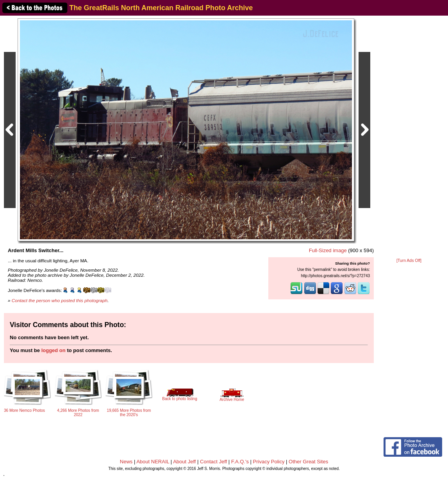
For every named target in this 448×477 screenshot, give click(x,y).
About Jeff (184, 462)
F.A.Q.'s (240, 462)
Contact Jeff (213, 462)
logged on (54, 350)
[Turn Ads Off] (409, 261)
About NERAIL (153, 462)
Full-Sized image (328, 250)
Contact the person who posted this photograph (60, 300)
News (126, 462)
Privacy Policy (269, 462)
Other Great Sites (308, 462)
